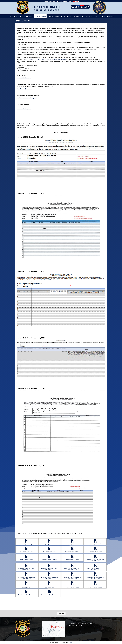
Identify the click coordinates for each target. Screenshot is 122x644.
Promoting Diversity (91, 16)
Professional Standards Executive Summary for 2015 (95, 567)
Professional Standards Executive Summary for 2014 (72, 567)
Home (10, 16)
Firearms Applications (55, 16)
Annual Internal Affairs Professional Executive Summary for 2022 (72, 584)
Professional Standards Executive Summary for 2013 (50, 567)
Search (102, 16)
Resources (68, 16)
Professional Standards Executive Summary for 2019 (95, 576)
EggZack (70, 642)
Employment (78, 16)
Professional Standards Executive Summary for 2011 (95, 558)
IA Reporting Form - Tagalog (72, 557)
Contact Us (110, 16)
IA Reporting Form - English (27, 542)
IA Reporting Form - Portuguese (72, 550)
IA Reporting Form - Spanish (50, 542)
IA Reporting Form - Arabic (95, 550)
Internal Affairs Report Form (37, 60)
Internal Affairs (40, 16)
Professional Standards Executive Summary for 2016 (27, 576)
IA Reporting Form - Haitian (27, 557)
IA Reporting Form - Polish (95, 542)
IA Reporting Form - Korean (50, 550)
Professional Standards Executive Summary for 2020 (27, 584)
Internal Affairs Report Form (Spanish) (56, 60)
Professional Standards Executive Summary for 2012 (27, 567)
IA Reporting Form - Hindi (27, 550)
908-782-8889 (80, 7)
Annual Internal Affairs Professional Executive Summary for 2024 (27, 593)
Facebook (61, 614)
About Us (17, 16)
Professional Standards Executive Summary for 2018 (72, 576)
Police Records (28, 16)
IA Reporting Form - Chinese (72, 542)
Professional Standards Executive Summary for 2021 (50, 584)
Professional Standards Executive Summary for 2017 (50, 576)
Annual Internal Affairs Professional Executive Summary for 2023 (95, 584)
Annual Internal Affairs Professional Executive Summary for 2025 (50, 593)
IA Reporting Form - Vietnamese (50, 557)
